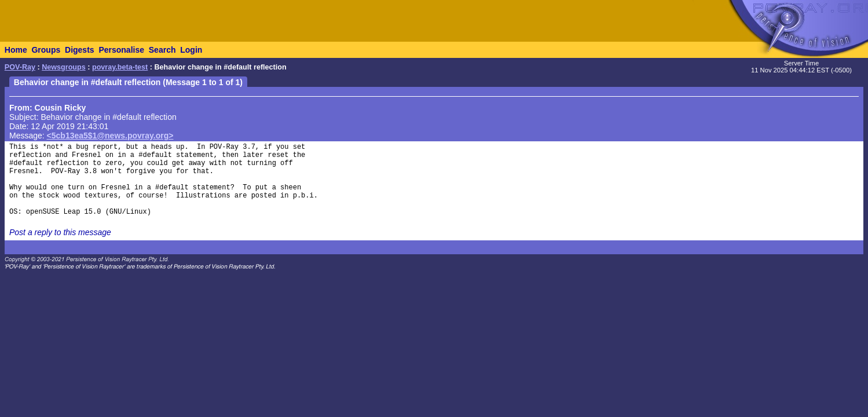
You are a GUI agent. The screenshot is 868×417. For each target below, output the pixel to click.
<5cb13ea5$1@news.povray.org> (110, 136)
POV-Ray (20, 67)
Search (162, 50)
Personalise (121, 50)
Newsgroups (64, 67)
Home (16, 50)
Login (191, 50)
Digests (80, 50)
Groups (46, 50)
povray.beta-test (120, 67)
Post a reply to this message (60, 232)
